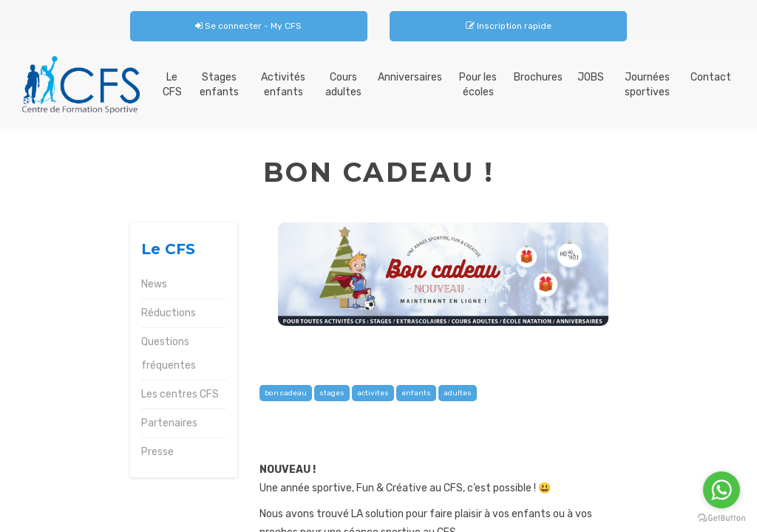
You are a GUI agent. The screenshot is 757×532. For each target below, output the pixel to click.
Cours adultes (343, 85)
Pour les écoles (478, 85)
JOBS (591, 77)
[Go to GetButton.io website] (722, 518)
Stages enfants (219, 85)
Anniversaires (410, 77)
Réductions (169, 313)
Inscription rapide (509, 26)
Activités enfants (283, 85)
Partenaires (169, 423)
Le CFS (172, 85)
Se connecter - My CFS (248, 26)
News (154, 284)
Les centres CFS (180, 394)
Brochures (538, 77)
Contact (711, 77)
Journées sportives (647, 85)
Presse (157, 452)
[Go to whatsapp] (722, 490)
